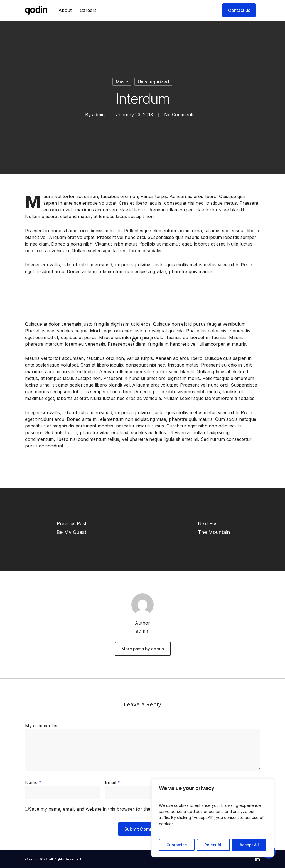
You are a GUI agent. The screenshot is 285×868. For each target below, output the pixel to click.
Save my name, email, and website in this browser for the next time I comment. (112, 809)
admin (98, 115)
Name (33, 782)
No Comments (179, 115)
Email (112, 782)
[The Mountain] (214, 530)
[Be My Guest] (71, 530)
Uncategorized (153, 82)
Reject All (213, 845)
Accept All (249, 845)
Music (122, 82)
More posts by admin (143, 649)
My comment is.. (42, 726)
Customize (177, 845)
